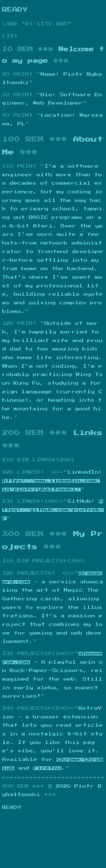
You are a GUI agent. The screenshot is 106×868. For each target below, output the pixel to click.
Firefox (47, 768)
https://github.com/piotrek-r (53, 510)
